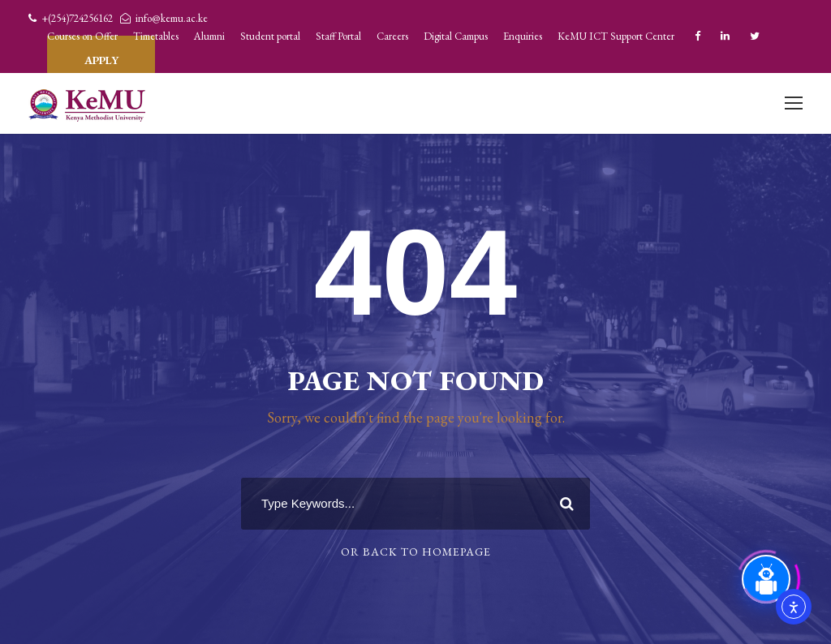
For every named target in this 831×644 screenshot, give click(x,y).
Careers (392, 36)
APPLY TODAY (101, 54)
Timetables (156, 36)
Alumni (209, 36)
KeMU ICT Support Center (616, 36)
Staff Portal (338, 36)
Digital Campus (456, 36)
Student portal (270, 36)
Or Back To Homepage (416, 552)
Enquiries (523, 36)
